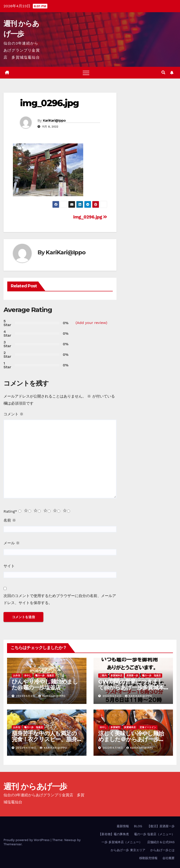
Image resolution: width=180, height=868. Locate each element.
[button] (163, 73)
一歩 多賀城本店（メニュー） (122, 842)
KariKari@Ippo (54, 120)
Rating (10, 511)
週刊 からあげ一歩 (35, 786)
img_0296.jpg (49, 103)
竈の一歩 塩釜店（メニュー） (154, 834)
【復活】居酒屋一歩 (161, 826)
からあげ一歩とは (162, 850)
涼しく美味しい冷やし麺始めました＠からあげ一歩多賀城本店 (131, 739)
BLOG (138, 826)
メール (12, 543)
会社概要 (169, 858)
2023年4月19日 (27, 748)
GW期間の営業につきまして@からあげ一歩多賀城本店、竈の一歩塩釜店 (131, 687)
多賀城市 (115, 727)
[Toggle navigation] (86, 73)
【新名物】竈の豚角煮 (114, 834)
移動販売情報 (148, 858)
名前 (10, 520)
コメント (13, 414)
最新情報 (123, 826)
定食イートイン (148, 727)
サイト (9, 566)
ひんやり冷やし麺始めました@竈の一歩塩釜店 (45, 684)
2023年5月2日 (26, 696)
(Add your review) (91, 323)
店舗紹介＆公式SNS (161, 842)
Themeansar (13, 844)
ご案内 (103, 675)
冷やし (28, 675)
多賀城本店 (116, 675)
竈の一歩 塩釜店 (45, 675)
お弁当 (17, 675)
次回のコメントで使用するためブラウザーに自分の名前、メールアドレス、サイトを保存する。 (60, 599)
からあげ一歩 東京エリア (128, 850)
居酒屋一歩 (132, 675)
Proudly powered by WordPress (27, 840)
